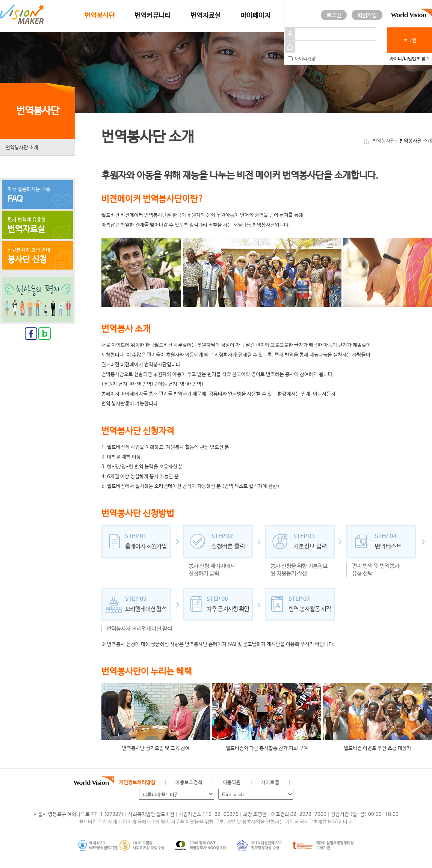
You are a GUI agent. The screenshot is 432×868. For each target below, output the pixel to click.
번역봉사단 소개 (22, 148)
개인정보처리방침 (137, 783)
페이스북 (314, 783)
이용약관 (232, 783)
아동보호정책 (189, 783)
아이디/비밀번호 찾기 (410, 59)
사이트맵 (270, 783)
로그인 (334, 15)
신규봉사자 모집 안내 (38, 256)
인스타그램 (340, 783)
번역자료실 (205, 16)
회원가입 (367, 15)
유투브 (352, 783)
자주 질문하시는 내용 (38, 195)
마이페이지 (255, 16)
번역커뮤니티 (153, 16)
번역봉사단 (100, 16)
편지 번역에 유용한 (38, 226)
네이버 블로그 (327, 783)
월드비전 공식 (302, 783)
